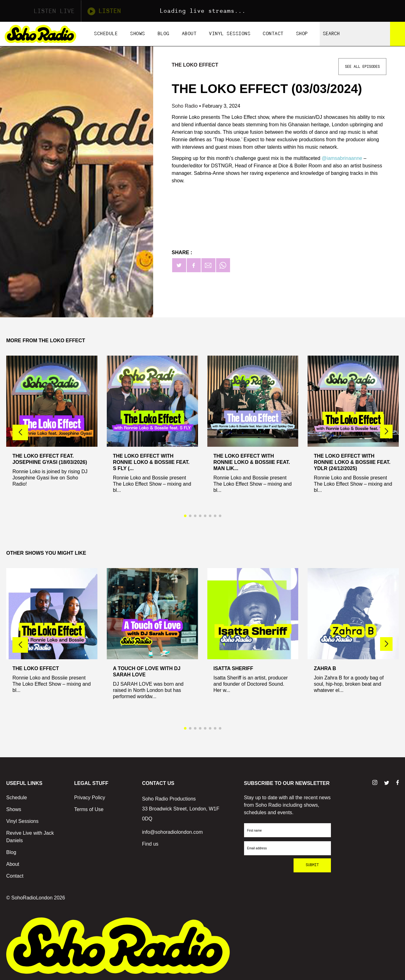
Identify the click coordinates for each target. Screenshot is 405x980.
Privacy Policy (90, 798)
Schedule (106, 34)
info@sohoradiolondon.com (172, 832)
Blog (163, 34)
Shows (138, 34)
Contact (273, 34)
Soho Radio (186, 106)
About (189, 34)
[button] (386, 432)
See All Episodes (362, 67)
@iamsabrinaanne (342, 158)
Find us (150, 844)
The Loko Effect (195, 65)
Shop (302, 34)
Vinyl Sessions (230, 34)
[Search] (398, 34)
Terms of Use (89, 809)
